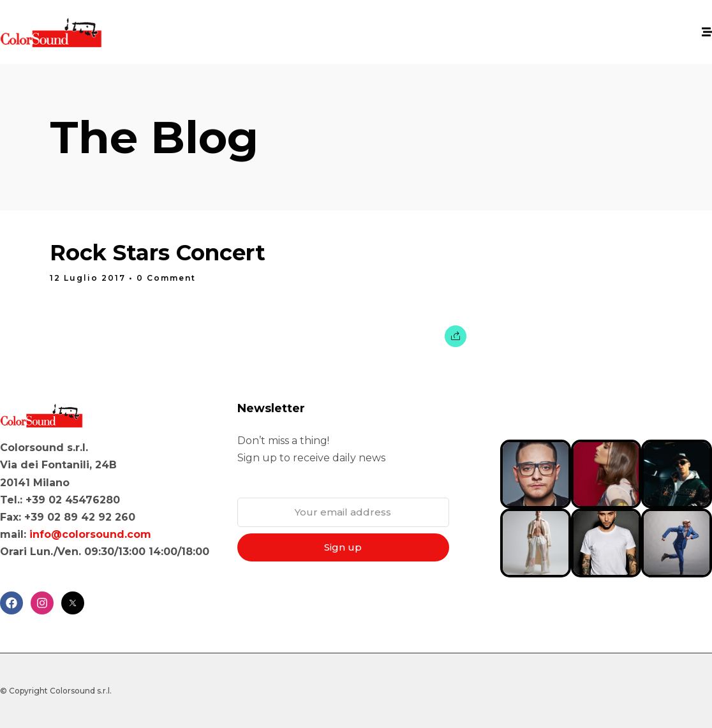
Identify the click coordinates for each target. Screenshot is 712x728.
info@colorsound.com (90, 534)
